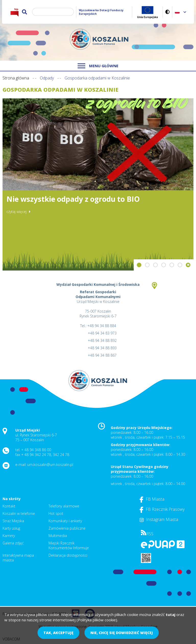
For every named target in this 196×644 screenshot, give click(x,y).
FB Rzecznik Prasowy (162, 509)
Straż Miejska (13, 521)
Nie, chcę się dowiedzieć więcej (122, 633)
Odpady (47, 78)
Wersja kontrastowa (168, 12)
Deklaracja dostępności (68, 555)
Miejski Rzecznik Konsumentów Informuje (69, 545)
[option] (98, 184)
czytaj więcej (16, 212)
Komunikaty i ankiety (65, 521)
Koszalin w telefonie (19, 513)
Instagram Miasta (159, 519)
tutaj (170, 614)
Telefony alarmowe (64, 506)
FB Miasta (152, 499)
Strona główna (16, 78)
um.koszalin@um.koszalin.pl (50, 465)
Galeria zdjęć (13, 543)
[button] (139, 265)
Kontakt (9, 506)
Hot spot (56, 513)
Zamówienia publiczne (67, 528)
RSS (147, 534)
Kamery (9, 536)
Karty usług (11, 528)
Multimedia (58, 536)
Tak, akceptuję (58, 633)
